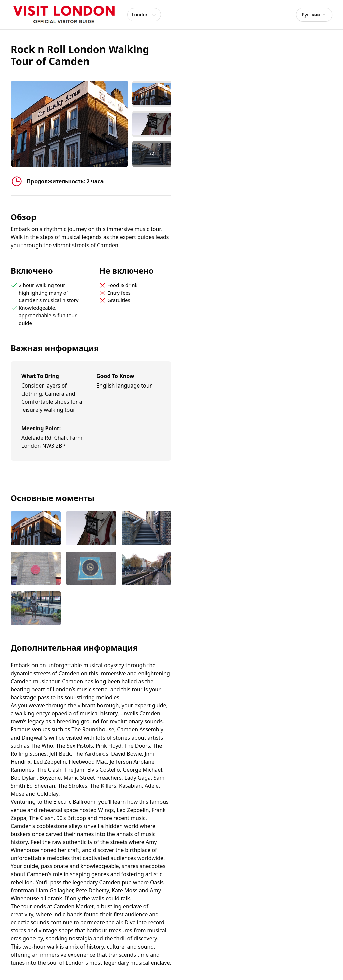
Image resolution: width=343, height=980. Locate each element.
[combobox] (314, 15)
